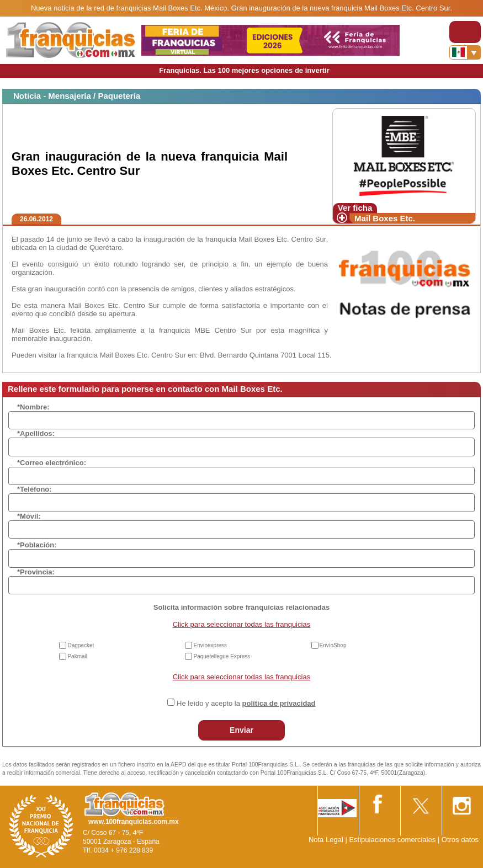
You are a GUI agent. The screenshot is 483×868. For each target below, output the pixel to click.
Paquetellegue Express (222, 656)
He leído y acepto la (246, 703)
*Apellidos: (36, 433)
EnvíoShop (333, 645)
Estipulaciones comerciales (393, 840)
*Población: (37, 545)
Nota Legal (326, 840)
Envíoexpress (210, 645)
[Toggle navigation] (465, 32)
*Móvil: (29, 516)
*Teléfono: (34, 489)
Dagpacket (81, 645)
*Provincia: (36, 572)
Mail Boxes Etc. (385, 218)
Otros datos (460, 840)
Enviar (242, 730)
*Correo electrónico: (52, 463)
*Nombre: (33, 407)
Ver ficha (355, 208)
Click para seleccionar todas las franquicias (242, 624)
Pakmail (77, 656)
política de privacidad (279, 703)
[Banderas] (465, 52)
